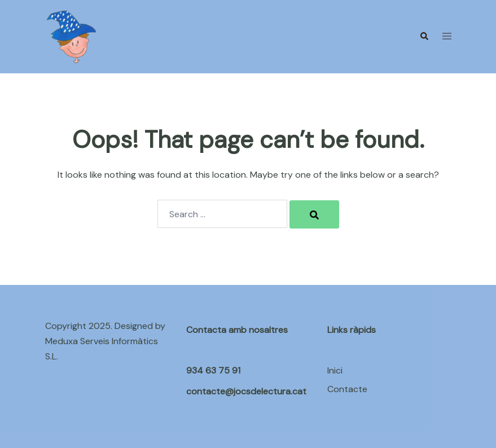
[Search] (314, 214)
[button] (424, 37)
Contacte (347, 389)
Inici (335, 370)
